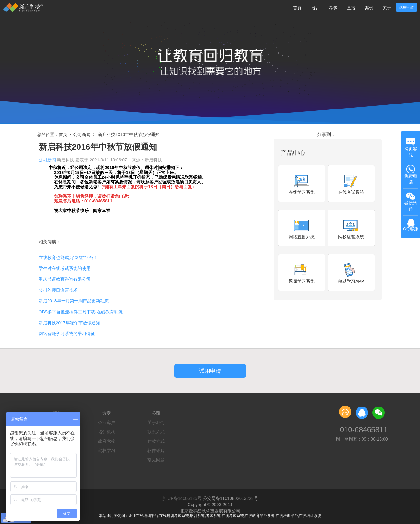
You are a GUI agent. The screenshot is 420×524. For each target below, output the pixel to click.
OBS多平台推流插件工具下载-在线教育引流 (81, 312)
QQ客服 (411, 225)
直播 (351, 8)
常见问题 (156, 460)
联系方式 (156, 432)
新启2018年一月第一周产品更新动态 (74, 301)
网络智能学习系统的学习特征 (67, 334)
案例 (369, 8)
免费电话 (411, 175)
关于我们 (156, 423)
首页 (297, 8)
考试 (333, 8)
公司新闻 (82, 134)
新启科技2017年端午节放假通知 (69, 323)
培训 (315, 8)
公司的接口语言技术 (58, 290)
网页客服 (411, 147)
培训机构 (107, 432)
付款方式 (156, 441)
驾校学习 (107, 450)
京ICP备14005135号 (182, 498)
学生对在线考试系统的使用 (65, 268)
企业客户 (107, 423)
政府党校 (107, 441)
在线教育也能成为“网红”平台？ (68, 258)
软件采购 (156, 450)
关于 (387, 8)
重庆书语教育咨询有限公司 (65, 279)
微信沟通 (411, 202)
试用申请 (406, 7)
